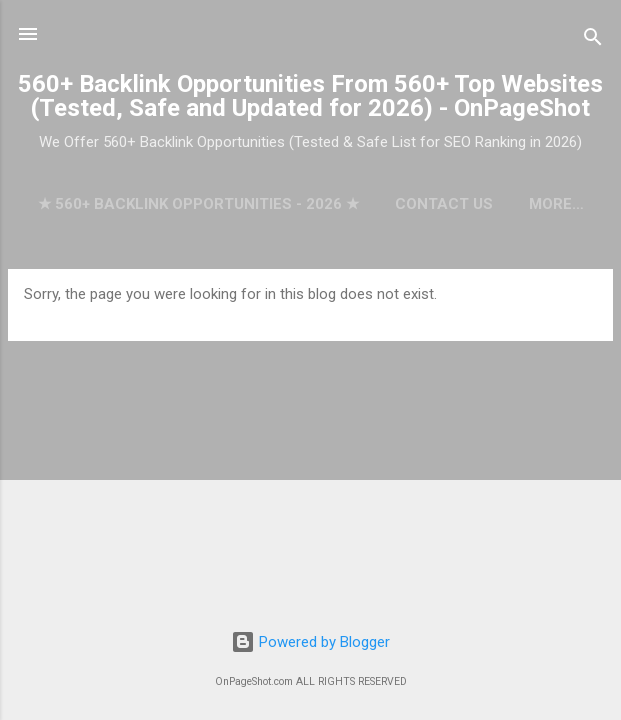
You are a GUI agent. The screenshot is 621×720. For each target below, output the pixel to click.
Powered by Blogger (310, 642)
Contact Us (444, 204)
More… (556, 204)
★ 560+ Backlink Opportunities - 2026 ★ (198, 204)
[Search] (593, 40)
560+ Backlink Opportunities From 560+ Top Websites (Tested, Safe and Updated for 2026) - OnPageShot (310, 96)
